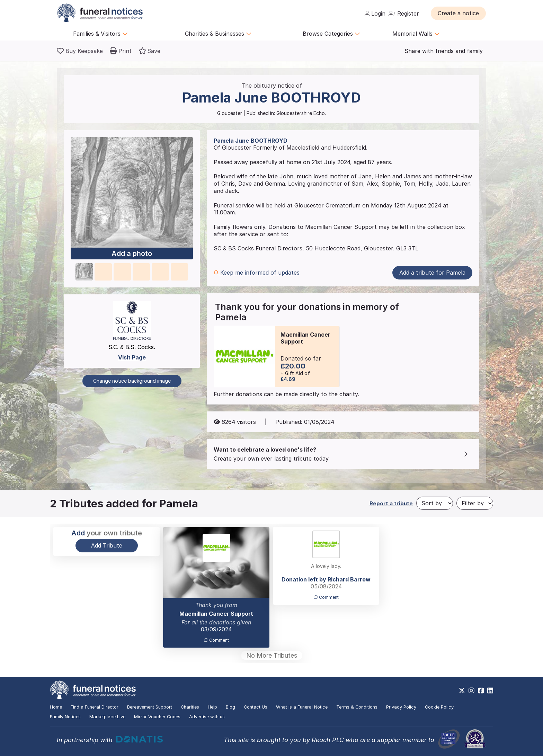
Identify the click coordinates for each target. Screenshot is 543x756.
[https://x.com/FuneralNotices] (462, 691)
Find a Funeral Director (95, 707)
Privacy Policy (401, 707)
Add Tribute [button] (107, 545)
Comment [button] (216, 640)
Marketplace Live (107, 717)
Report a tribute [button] (391, 503)
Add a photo (132, 254)
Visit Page (132, 357)
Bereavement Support (150, 707)
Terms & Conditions (357, 707)
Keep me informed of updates (257, 273)
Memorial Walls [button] (416, 34)
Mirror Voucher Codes (157, 717)
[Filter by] (475, 503)
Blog (230, 707)
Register (404, 14)
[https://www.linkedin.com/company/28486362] (490, 691)
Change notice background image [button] (132, 381)
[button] (458, 13)
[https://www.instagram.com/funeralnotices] (471, 691)
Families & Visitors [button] (100, 34)
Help (212, 707)
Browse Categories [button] (331, 34)
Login (375, 14)
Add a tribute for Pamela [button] (432, 273)
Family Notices (65, 717)
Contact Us (256, 707)
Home (56, 707)
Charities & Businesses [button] (218, 34)
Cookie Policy (439, 707)
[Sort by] (435, 503)
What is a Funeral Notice (302, 707)
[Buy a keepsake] (80, 51)
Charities (190, 707)
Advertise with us (207, 717)
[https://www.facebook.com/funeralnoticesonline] (481, 691)
